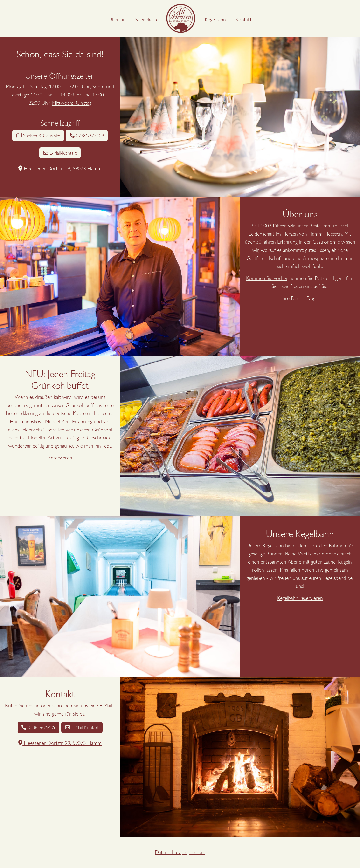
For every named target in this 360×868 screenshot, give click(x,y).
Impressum (194, 852)
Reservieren (60, 458)
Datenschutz (168, 852)
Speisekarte (147, 19)
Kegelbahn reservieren (300, 598)
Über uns (118, 19)
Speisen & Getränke (38, 136)
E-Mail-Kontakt (60, 153)
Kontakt (244, 19)
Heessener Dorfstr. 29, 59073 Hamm (60, 168)
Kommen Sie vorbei (267, 278)
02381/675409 (87, 136)
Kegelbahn (215, 19)
